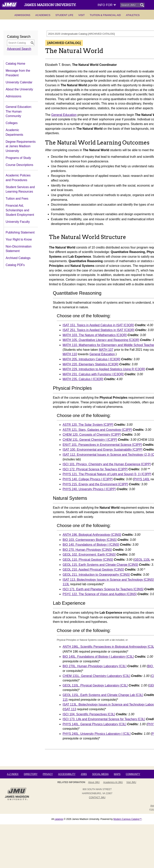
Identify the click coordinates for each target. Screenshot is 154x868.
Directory (31, 774)
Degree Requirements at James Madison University (21, 146)
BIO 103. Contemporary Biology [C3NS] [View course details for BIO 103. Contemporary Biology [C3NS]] (90, 540)
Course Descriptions (19, 165)
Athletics (133, 15)
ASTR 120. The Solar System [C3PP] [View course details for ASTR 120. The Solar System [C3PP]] (88, 425)
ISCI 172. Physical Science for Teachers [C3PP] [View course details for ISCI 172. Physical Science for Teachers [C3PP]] (95, 469)
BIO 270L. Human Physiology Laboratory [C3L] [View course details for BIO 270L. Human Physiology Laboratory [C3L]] (94, 666)
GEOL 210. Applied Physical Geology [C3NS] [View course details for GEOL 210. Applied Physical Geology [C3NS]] (93, 570)
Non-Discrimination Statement (19, 249)
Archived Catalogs (18, 258)
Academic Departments (14, 132)
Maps (117, 774)
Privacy (48, 774)
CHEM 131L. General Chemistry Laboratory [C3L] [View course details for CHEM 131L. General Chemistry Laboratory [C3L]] (96, 676)
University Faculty (18, 222)
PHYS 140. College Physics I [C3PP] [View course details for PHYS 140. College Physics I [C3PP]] (88, 479)
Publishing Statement (20, 232)
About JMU (94, 782)
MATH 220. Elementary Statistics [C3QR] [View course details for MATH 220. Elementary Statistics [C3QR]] (91, 364)
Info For (107, 5)
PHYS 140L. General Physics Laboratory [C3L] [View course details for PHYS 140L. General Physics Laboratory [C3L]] (94, 724)
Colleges (12, 123)
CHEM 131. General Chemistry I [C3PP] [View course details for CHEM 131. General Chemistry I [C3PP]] (90, 440)
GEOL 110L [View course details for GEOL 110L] (142, 560)
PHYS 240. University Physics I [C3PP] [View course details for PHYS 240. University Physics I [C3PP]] (89, 489)
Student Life (64, 15)
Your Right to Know (19, 239)
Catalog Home (15, 64)
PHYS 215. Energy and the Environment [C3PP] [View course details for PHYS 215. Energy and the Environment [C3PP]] (95, 484)
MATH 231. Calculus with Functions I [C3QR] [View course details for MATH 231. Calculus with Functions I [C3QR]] (93, 374)
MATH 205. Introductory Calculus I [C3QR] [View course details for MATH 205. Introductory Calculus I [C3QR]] (91, 359)
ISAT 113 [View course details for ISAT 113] (70, 709)
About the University (19, 89)
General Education (64, 115)
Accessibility (67, 774)
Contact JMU (97, 798)
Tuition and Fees (17, 199)
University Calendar (19, 82)
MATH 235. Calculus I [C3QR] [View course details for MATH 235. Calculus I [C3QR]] (83, 379)
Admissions (22, 15)
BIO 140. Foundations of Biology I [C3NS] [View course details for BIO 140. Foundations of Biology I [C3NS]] (91, 545)
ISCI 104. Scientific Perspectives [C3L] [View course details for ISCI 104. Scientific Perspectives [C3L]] (89, 714)
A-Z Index (13, 774)
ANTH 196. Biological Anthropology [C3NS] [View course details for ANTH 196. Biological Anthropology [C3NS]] (92, 535)
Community (133, 774)
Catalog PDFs (15, 265)
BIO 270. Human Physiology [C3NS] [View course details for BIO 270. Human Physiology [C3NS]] (87, 550)
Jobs (84, 774)
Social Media (100, 774)
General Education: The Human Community (19, 111)
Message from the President (18, 73)
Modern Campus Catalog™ (127, 819)
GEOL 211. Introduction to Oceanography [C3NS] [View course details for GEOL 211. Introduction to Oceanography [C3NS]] (96, 575)
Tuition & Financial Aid (105, 15)
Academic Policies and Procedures (18, 178)
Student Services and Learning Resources (20, 189)
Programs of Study (18, 158)
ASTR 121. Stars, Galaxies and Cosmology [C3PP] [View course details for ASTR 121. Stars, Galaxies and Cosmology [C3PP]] (97, 430)
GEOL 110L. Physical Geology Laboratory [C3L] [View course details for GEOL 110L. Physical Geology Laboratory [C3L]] (95, 685)
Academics (43, 15)
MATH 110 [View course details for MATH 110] (70, 354)
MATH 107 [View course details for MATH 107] (106, 350)
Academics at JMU (113, 782)
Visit (82, 15)
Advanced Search (19, 49)
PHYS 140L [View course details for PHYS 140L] (142, 479)
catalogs (59, 819)
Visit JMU (131, 782)
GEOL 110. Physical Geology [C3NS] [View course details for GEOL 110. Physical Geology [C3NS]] (88, 560)
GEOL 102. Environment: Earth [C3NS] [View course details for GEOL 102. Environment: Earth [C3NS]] (89, 555)
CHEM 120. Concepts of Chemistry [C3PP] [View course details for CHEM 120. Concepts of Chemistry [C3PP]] (92, 435)
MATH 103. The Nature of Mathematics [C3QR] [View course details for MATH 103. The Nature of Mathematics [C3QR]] (95, 335)
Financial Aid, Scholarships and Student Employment (20, 210)
